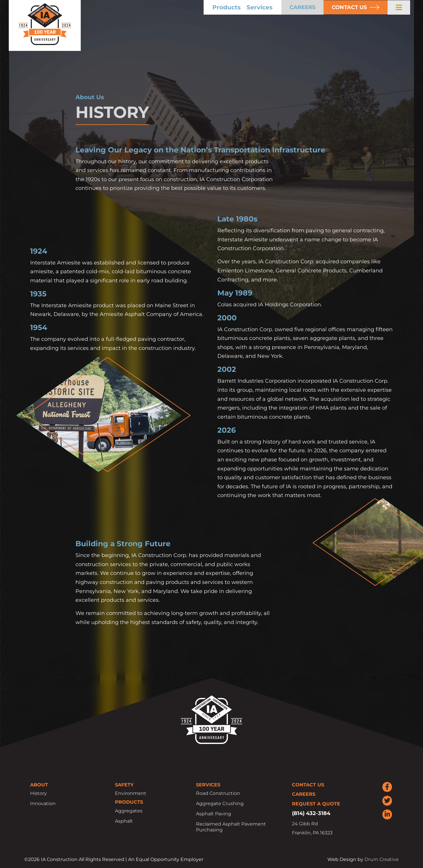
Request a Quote (316, 804)
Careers (304, 794)
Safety (124, 785)
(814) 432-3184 (311, 813)
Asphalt (124, 821)
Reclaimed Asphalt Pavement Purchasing (231, 827)
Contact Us (308, 785)
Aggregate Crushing (220, 803)
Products (239, 7)
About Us (90, 97)
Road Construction (218, 793)
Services (272, 7)
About (39, 785)
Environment (131, 793)
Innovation (43, 803)
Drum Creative (382, 859)
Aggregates (129, 811)
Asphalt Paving (214, 814)
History (38, 793)
